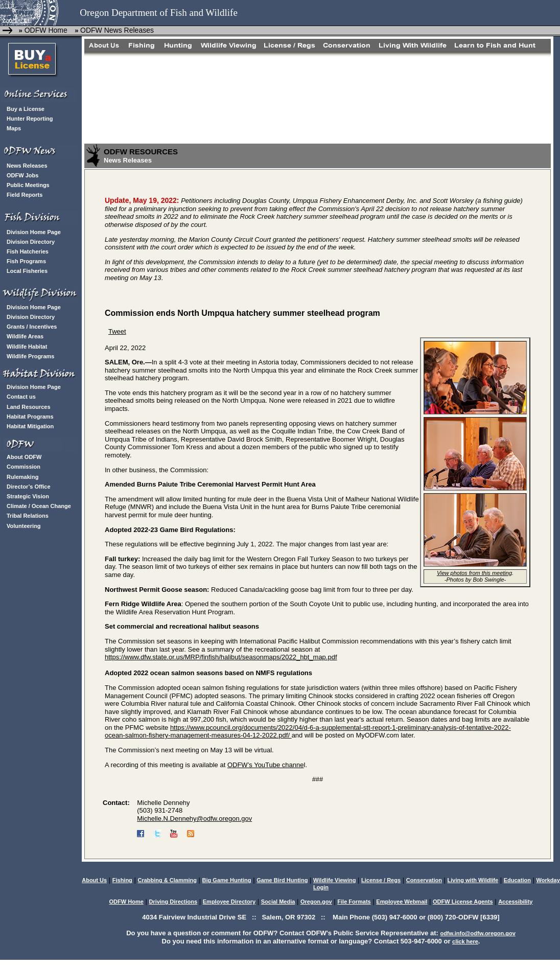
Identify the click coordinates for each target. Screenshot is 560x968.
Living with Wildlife (473, 880)
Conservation (424, 880)
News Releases (27, 166)
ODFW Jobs (22, 175)
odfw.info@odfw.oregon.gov (477, 933)
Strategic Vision (28, 496)
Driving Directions (173, 902)
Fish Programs (26, 261)
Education (517, 880)
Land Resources (29, 407)
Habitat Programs (30, 417)
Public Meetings (28, 185)
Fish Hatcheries (28, 251)
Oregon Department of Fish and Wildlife (159, 13)
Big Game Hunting (227, 880)
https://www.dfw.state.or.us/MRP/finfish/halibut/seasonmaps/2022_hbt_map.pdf (221, 657)
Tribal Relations (28, 516)
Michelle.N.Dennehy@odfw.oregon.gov (194, 819)
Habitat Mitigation (30, 426)
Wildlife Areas (25, 336)
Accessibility (515, 902)
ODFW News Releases (117, 30)
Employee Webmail (402, 902)
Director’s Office (29, 487)
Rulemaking (22, 477)
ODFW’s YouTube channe (266, 765)
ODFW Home (45, 30)
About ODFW (24, 457)
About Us (94, 880)
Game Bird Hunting (282, 880)
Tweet (117, 331)
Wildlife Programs (30, 356)
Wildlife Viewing (334, 880)
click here (465, 941)
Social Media (278, 902)
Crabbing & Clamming (167, 880)
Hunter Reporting (30, 119)
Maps (14, 128)
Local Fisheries (27, 271)
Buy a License (26, 109)
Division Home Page (34, 232)
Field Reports (25, 195)
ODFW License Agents (463, 902)
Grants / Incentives (32, 327)
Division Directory (31, 242)
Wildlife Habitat (27, 347)
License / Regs (381, 880)
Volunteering (24, 526)
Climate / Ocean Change (39, 506)
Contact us (21, 397)
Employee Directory (229, 902)
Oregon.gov (316, 902)
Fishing (122, 880)
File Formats (354, 902)
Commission (24, 467)
